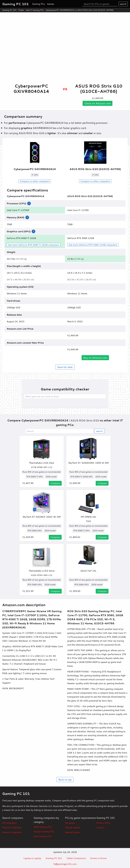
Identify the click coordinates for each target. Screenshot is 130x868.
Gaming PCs (38, 4)
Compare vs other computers (35, 181)
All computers (9, 823)
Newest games (73, 832)
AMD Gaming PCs (43, 827)
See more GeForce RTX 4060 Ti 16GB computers (34, 245)
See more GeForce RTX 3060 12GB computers (93, 245)
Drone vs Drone (99, 858)
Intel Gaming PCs (43, 836)
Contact (100, 827)
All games (70, 823)
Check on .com (98, 103)
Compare (55, 483)
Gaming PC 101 (9, 10)
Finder (21, 10)
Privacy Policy (103, 823)
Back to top (65, 779)
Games (51, 4)
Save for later (65, 367)
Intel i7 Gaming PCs (35, 10)
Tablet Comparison (76, 858)
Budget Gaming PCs (44, 831)
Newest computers (12, 832)
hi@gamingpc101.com (65, 864)
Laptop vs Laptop (32, 858)
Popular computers (12, 827)
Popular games (73, 827)
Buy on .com (95, 358)
